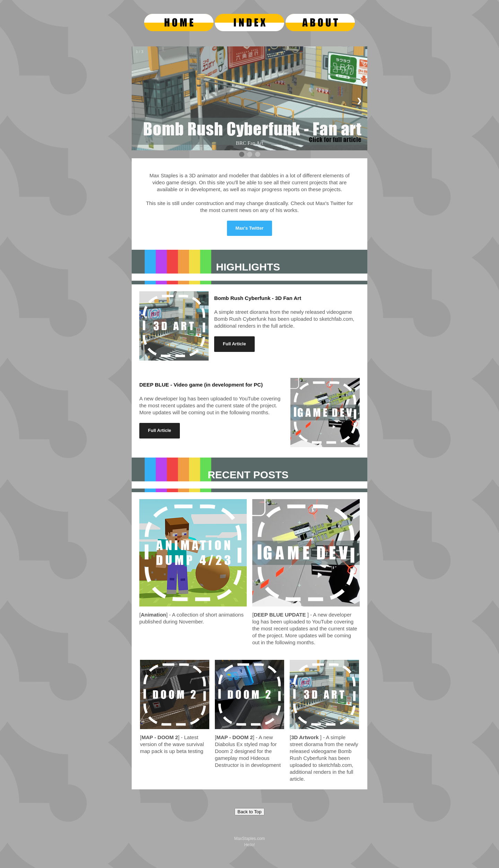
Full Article (234, 344)
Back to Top (249, 812)
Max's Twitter (250, 228)
